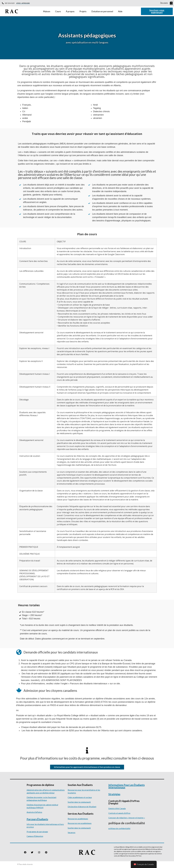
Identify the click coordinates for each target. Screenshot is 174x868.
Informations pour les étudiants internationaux (127, 787)
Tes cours (164, 3)
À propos (70, 11)
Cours (58, 11)
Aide (120, 11)
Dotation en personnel (102, 11)
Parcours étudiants (37, 820)
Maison (47, 11)
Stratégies (114, 795)
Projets (83, 11)
